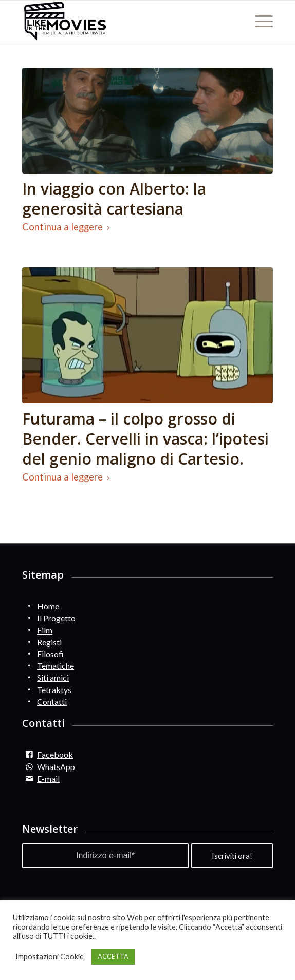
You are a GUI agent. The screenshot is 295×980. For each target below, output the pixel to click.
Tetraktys (54, 690)
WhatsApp (56, 767)
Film (45, 630)
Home (48, 606)
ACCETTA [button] (113, 956)
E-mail (48, 779)
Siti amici (53, 677)
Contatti (52, 702)
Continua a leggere (68, 227)
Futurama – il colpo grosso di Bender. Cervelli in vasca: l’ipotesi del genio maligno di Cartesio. (145, 439)
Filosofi (50, 654)
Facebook (55, 754)
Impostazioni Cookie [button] (50, 957)
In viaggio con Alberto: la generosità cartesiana (114, 199)
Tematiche (56, 666)
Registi (49, 642)
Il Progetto (56, 618)
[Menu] (259, 21)
